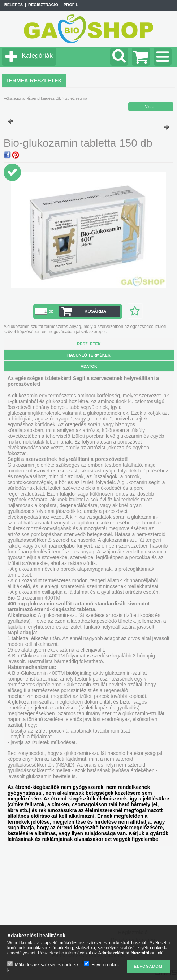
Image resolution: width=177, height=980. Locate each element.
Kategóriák (37, 56)
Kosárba (96, 311)
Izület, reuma (76, 98)
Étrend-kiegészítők (44, 98)
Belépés (14, 5)
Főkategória (14, 98)
